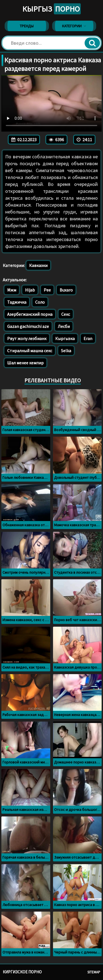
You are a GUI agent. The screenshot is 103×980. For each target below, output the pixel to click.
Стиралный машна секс (30, 351)
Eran (88, 338)
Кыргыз (51, 9)
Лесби (64, 326)
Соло (40, 302)
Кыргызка (65, 338)
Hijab (30, 290)
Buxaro (66, 290)
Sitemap (94, 972)
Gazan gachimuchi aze (28, 326)
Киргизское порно (22, 972)
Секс (66, 314)
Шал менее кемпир (25, 363)
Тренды (27, 26)
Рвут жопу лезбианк (27, 338)
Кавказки (38, 265)
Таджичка (17, 302)
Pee (47, 290)
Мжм (12, 290)
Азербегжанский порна (30, 314)
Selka (66, 351)
